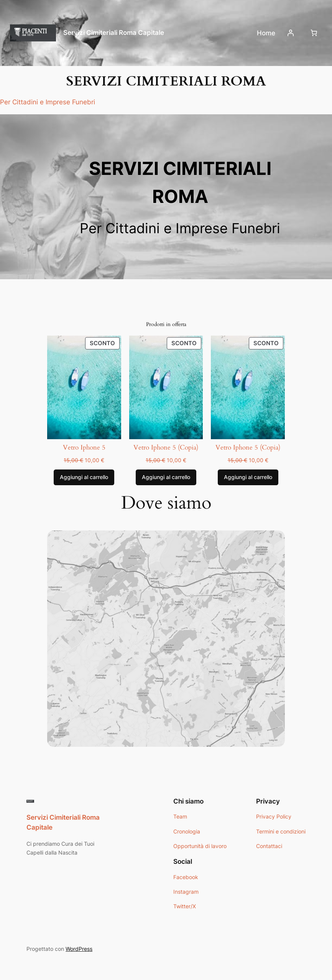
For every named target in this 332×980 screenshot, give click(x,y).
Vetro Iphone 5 (84, 448)
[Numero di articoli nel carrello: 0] (314, 33)
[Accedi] (291, 33)
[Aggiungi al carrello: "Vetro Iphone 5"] (84, 478)
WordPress (79, 949)
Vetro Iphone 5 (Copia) (166, 448)
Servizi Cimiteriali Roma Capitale (114, 33)
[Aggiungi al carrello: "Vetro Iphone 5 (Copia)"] (166, 478)
